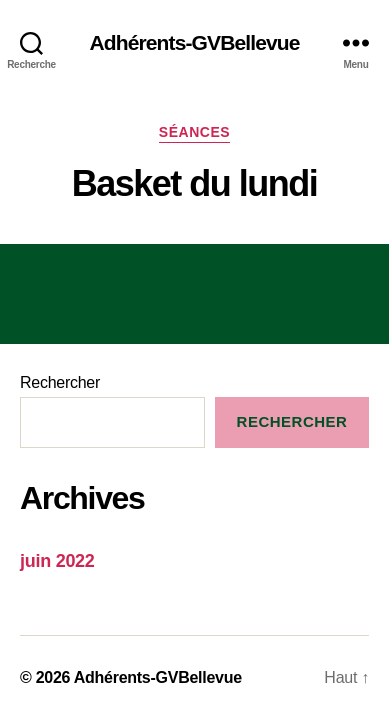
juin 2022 (57, 561)
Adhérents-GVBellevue (194, 42)
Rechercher (60, 382)
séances (194, 132)
